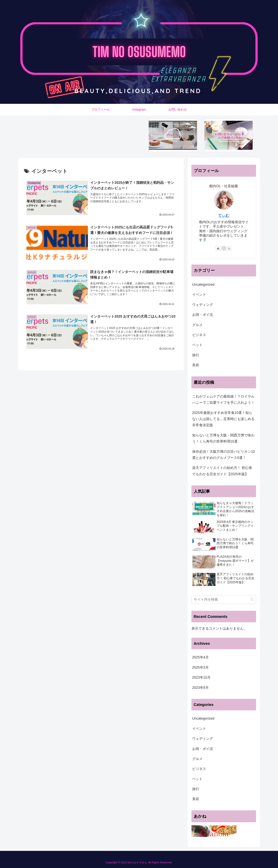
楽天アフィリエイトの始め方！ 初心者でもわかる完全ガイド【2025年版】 (222, 471)
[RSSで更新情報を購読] (229, 248)
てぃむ (224, 216)
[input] (224, 600)
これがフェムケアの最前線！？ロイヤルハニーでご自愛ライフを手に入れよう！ (223, 399)
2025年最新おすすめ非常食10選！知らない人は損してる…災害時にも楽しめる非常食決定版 (223, 419)
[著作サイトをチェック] (218, 248)
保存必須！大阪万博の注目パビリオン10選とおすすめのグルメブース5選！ (224, 455)
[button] (252, 599)
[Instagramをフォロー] (224, 248)
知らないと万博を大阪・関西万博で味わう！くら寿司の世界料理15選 (223, 438)
